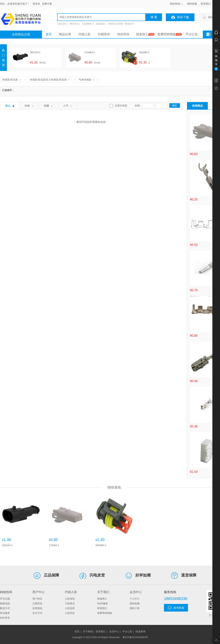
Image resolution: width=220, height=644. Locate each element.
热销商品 (198, 106)
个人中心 (135, 599)
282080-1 (101, 24)
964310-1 (75, 24)
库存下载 (180, 17)
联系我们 (102, 608)
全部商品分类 (21, 34)
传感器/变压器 (12, 80)
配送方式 (5, 608)
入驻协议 (70, 613)
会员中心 (114, 632)
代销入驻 (84, 34)
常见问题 (5, 599)
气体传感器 (87, 80)
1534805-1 (88, 24)
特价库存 (123, 34)
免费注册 (47, 4)
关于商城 (88, 632)
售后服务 (5, 613)
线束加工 (142, 34)
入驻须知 (70, 599)
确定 (175, 105)
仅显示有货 (121, 106)
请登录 (36, 4)
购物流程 (5, 603)
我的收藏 (135, 603)
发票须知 (37, 608)
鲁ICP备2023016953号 (135, 637)
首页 (49, 34)
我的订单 (135, 608)
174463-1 (54, 545)
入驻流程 (70, 608)
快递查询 (141, 632)
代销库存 (104, 34)
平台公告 (192, 34)
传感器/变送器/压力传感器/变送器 (50, 80)
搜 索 (154, 17)
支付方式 (37, 613)
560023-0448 (115, 24)
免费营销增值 (167, 34)
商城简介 (102, 599)
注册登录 (37, 603)
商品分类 (65, 34)
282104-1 (62, 24)
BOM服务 (103, 603)
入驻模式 (70, 603)
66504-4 (129, 24)
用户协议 (37, 599)
